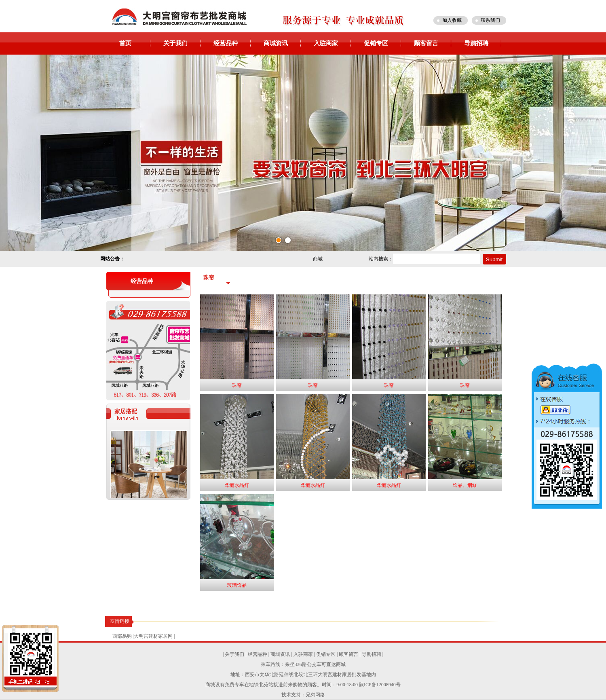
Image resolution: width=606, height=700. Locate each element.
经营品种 (226, 43)
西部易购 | (123, 636)
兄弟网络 (315, 695)
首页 (125, 43)
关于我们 (175, 43)
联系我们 (490, 20)
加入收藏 (452, 20)
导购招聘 (476, 43)
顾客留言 (426, 43)
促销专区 (376, 43)
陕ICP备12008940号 (380, 685)
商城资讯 (276, 43)
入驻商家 (326, 43)
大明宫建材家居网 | (154, 636)
